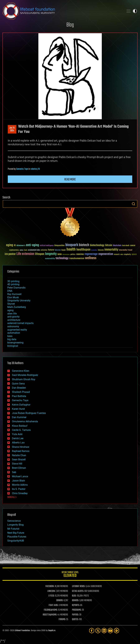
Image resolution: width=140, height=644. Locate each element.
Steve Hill (17, 464)
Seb (14, 472)
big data (12, 339)
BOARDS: (75, 601)
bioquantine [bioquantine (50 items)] (60, 245)
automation (14, 333)
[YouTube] (110, 631)
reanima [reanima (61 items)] (80, 254)
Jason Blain (18, 481)
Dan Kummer (19, 417)
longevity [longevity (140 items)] (51, 254)
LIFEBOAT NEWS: (79, 586)
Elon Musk (13, 297)
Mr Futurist (13, 529)
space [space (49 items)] (134, 254)
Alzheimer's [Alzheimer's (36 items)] (21, 246)
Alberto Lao (18, 443)
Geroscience (14, 521)
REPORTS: (76, 605)
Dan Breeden (19, 388)
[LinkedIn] (104, 631)
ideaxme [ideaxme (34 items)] (101, 250)
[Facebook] (92, 631)
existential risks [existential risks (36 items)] (34, 250)
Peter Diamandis (16, 288)
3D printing (13, 281)
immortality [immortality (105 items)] (111, 250)
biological (13, 346)
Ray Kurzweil (14, 294)
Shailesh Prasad (21, 392)
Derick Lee (18, 438)
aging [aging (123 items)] (10, 245)
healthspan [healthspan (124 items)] (83, 250)
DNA (10, 291)
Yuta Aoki (17, 434)
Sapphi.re (52, 631)
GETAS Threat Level (70, 575)
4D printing (13, 284)
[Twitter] (98, 631)
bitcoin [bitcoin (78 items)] (109, 245)
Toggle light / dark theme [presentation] (135, 11)
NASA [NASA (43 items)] (60, 254)
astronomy (13, 326)
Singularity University (19, 300)
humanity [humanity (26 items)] (94, 250)
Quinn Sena (18, 384)
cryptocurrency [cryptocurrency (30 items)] (14, 250)
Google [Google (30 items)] (64, 250)
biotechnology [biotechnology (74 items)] (97, 245)
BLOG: (74, 596)
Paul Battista (19, 396)
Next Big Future (16, 533)
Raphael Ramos (21, 451)
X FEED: (51, 596)
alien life (12, 314)
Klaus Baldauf (20, 426)
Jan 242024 (12, 129)
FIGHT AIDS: (53, 605)
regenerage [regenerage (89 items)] (91, 254)
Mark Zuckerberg (17, 307)
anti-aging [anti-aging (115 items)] (32, 245)
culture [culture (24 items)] (21, 250)
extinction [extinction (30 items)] (44, 250)
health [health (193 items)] (71, 250)
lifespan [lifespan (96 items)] (40, 254)
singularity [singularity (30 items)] (127, 255)
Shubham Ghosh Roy (24, 379)
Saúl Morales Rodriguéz (25, 375)
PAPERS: (75, 615)
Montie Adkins (20, 485)
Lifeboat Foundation (22, 631)
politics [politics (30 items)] (73, 255)
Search (133, 204)
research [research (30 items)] (117, 255)
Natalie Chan (19, 455)
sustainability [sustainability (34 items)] (50, 259)
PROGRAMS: (77, 610)
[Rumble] (117, 631)
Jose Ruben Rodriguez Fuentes (29, 413)
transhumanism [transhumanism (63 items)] (77, 258)
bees (10, 336)
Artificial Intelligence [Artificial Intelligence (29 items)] (47, 246)
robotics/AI (35, 169)
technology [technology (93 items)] (62, 258)
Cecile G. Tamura (21, 430)
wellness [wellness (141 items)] (91, 258)
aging (10, 310)
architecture (14, 320)
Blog (70, 25)
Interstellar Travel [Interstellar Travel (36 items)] (126, 250)
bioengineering (15, 343)
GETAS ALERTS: (78, 591)
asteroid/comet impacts (20, 323)
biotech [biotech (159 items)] (84, 245)
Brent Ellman (19, 468)
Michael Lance (20, 476)
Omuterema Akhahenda (25, 421)
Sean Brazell (19, 459)
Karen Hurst (18, 409)
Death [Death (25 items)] (26, 250)
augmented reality (17, 330)
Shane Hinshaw (21, 447)
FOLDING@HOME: (51, 610)
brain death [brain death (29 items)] (126, 246)
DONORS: (60, 601)
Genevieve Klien (21, 371)
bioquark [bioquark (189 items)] (72, 245)
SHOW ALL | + (12, 497)
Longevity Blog (15, 525)
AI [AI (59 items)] (15, 246)
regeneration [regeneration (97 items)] (106, 254)
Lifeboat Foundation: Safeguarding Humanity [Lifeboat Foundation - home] (62, 11)
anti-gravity (13, 317)
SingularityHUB (16, 541)
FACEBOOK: (50, 586)
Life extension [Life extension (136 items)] (25, 254)
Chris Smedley (20, 493)
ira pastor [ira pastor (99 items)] (10, 254)
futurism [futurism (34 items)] (58, 250)
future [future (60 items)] (51, 250)
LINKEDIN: (51, 591)
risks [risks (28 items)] (122, 254)
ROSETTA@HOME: (50, 615)
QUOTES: (75, 619)
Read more (70, 179)
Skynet (11, 304)
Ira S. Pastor (19, 489)
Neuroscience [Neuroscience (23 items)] (66, 255)
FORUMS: (62, 619)
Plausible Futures (17, 537)
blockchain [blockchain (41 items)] (117, 246)
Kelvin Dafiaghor (21, 405)
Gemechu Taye (22, 169)
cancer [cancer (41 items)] (133, 246)
